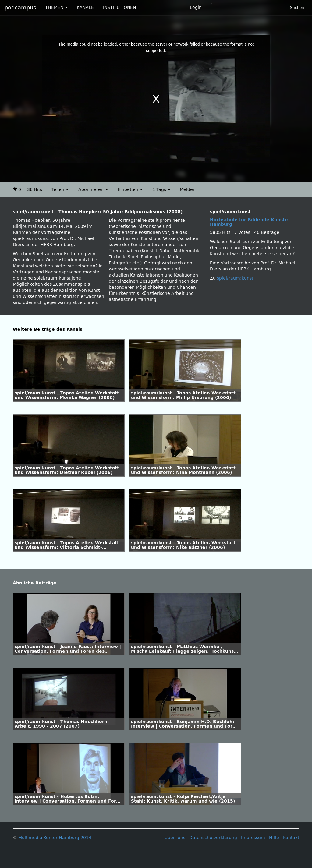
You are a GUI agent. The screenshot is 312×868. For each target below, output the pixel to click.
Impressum (253, 838)
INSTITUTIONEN (119, 7)
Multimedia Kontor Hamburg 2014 (55, 838)
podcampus (20, 8)
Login (196, 7)
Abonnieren (93, 190)
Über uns (175, 838)
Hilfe (274, 838)
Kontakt (291, 838)
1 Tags (161, 190)
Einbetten (130, 190)
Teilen (60, 190)
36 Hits (35, 190)
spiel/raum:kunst (235, 278)
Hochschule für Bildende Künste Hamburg (249, 222)
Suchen (297, 8)
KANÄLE (85, 7)
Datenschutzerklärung (213, 838)
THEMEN (56, 7)
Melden (188, 190)
